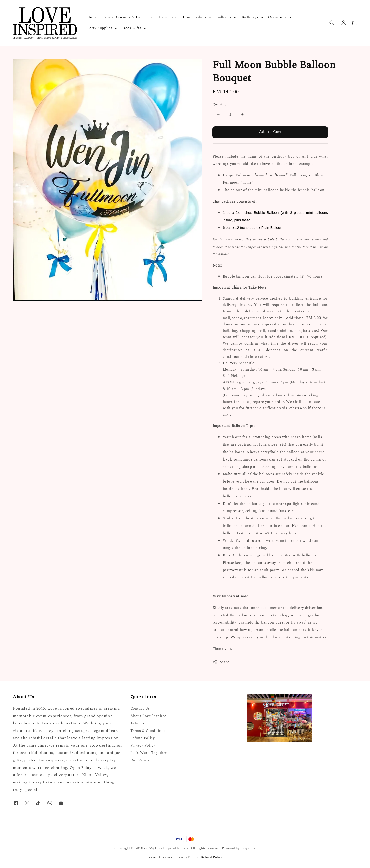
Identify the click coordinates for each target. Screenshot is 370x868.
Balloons (224, 17)
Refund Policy (143, 738)
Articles (137, 723)
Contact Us (140, 709)
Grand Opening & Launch (126, 17)
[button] (332, 23)
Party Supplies (100, 28)
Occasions (277, 17)
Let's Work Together (149, 753)
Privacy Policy (143, 745)
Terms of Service (160, 857)
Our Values (140, 760)
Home (92, 17)
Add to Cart (270, 132)
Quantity (219, 104)
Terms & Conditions (148, 731)
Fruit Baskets (195, 17)
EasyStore (248, 848)
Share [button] (221, 662)
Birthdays (250, 17)
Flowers (166, 17)
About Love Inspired (148, 716)
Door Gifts (132, 28)
